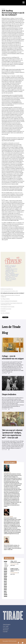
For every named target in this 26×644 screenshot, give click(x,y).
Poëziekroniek (3, 311)
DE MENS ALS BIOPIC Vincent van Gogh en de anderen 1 (15, 570)
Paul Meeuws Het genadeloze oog (7, 289)
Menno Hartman (14, 564)
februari (6, 565)
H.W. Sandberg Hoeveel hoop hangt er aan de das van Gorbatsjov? (12, 293)
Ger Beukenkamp (14, 573)
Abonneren (6, 630)
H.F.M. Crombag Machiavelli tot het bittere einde (9, 291)
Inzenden (5, 632)
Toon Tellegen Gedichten (5, 299)
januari (6, 566)
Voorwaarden (5, 641)
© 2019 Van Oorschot (12, 641)
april (6, 563)
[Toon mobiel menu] (24, 3)
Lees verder (6, 373)
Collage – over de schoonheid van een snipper (15, 562)
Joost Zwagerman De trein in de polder (7, 307)
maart (6, 564)
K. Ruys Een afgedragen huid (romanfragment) (9, 301)
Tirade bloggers (7, 625)
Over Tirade (6, 626)
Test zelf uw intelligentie (5, 313)
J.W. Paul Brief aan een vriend (6, 309)
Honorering (6, 628)
